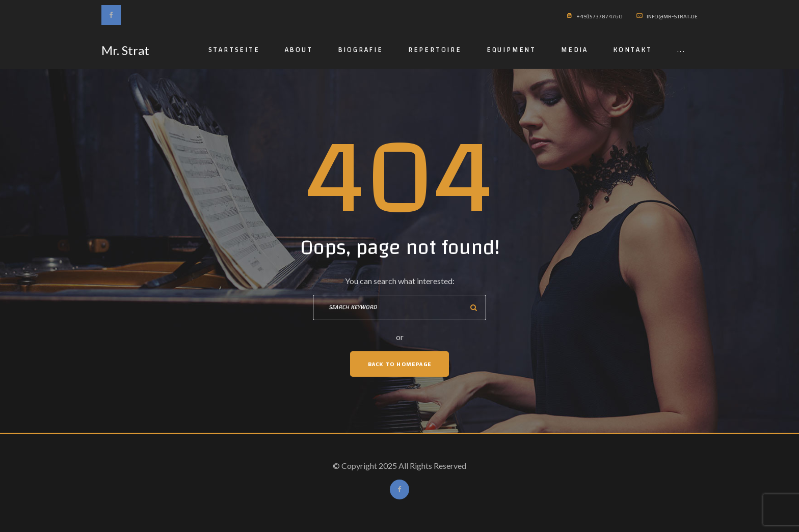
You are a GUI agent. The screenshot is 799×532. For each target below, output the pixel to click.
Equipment (511, 50)
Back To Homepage (400, 364)
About (299, 50)
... (682, 50)
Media (575, 50)
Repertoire (435, 50)
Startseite (234, 50)
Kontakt (633, 50)
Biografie (361, 50)
